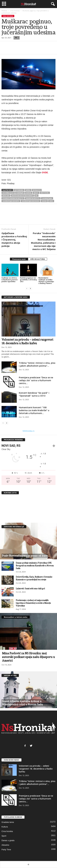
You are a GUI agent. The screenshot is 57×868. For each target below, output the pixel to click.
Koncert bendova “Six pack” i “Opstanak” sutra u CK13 (34, 394)
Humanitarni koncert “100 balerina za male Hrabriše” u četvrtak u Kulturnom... (34, 410)
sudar (44, 201)
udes (51, 201)
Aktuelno (5, 845)
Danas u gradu (8, 840)
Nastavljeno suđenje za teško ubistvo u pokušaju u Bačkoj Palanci (46, 280)
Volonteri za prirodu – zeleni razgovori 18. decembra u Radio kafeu (36, 769)
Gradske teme (8, 822)
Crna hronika (15, 11)
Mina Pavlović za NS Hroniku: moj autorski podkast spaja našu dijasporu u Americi (28, 657)
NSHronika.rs (28, 431)
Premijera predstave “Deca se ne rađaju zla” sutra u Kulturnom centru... (36, 380)
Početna (4, 11)
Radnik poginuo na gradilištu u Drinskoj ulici (28, 280)
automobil (19, 190)
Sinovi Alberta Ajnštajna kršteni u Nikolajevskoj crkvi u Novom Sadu (22, 703)
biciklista (37, 190)
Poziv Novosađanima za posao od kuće (25, 556)
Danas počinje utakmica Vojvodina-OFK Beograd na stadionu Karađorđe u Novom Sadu (35, 566)
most (36, 193)
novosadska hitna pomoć (22, 196)
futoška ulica (8, 193)
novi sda (6, 196)
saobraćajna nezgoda (30, 201)
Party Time (6, 850)
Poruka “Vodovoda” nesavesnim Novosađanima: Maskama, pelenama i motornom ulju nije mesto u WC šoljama (43, 241)
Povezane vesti (19, 259)
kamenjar (20, 193)
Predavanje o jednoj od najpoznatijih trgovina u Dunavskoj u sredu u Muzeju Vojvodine (33, 603)
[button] (52, 4)
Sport (4, 836)
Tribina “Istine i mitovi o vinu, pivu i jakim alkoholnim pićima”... (37, 364)
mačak (29, 193)
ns (36, 196)
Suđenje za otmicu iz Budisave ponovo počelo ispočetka (10, 280)
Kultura (5, 827)
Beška (28, 190)
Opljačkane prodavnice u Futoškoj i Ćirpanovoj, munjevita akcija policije (14, 240)
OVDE (45, 173)
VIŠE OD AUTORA (38, 259)
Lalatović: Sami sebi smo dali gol (30, 589)
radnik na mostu (33, 198)
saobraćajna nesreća (11, 201)
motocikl (45, 193)
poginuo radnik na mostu (13, 198)
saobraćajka (47, 198)
